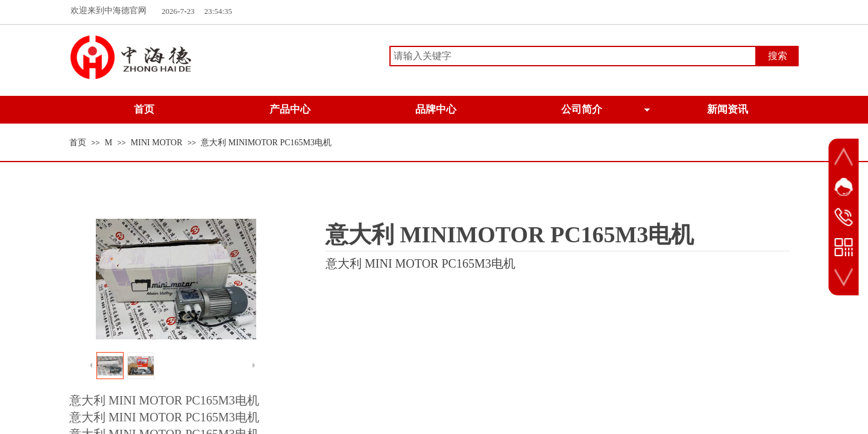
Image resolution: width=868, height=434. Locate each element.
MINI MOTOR (157, 143)
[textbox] (573, 56)
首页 (78, 143)
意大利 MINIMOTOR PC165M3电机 (266, 143)
